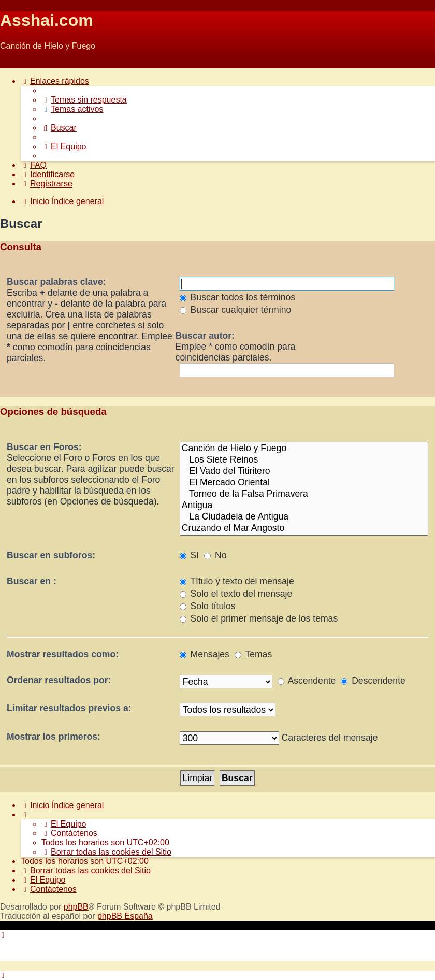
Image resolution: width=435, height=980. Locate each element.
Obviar (12, 63)
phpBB (76, 907)
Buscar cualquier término (236, 310)
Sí (190, 555)
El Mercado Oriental (304, 483)
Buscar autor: (205, 336)
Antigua (304, 506)
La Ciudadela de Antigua (304, 517)
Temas (253, 654)
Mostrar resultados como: (63, 654)
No (215, 555)
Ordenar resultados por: (59, 680)
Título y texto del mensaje (237, 581)
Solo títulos (208, 606)
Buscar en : (32, 581)
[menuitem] (84, 100)
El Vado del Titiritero (304, 471)
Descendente (373, 681)
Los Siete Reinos (304, 460)
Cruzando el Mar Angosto (304, 528)
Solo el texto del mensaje (236, 594)
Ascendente (307, 681)
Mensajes (205, 654)
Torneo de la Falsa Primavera (304, 494)
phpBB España (125, 916)
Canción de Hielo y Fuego (304, 449)
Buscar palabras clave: (56, 282)
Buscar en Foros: (44, 447)
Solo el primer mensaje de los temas (259, 618)
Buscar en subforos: (51, 555)
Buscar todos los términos (237, 297)
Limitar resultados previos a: (69, 708)
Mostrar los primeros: (54, 737)
